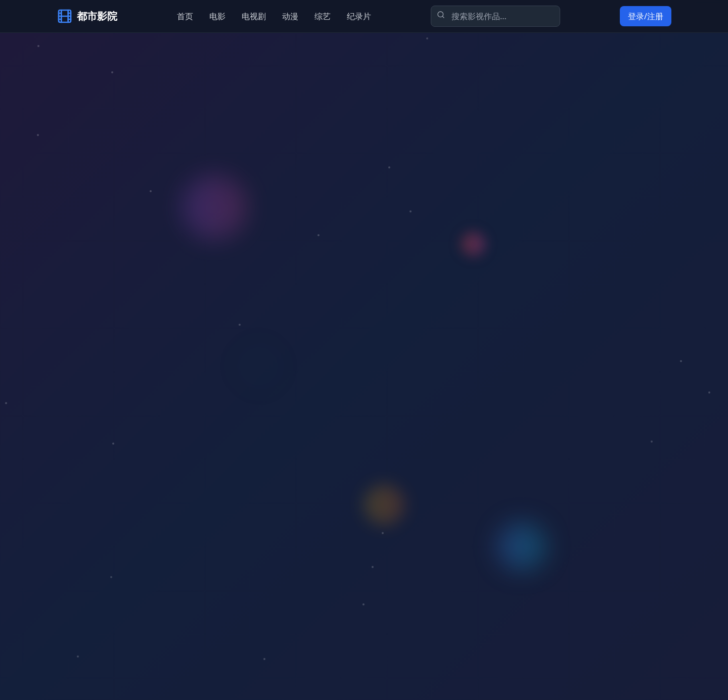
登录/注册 (646, 16)
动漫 (290, 16)
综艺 (323, 16)
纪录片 (359, 16)
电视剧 (254, 16)
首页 (185, 16)
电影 (217, 16)
